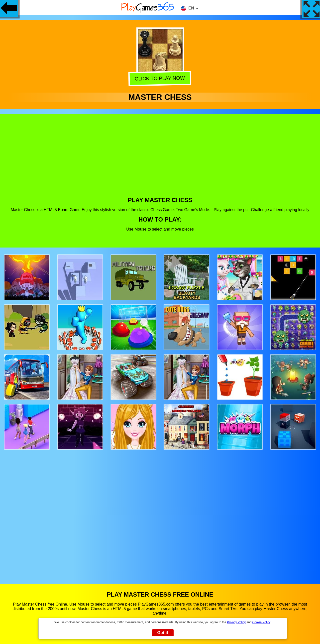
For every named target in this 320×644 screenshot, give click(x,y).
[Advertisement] (160, 159)
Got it (163, 633)
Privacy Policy (236, 622)
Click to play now (160, 78)
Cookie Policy (261, 622)
